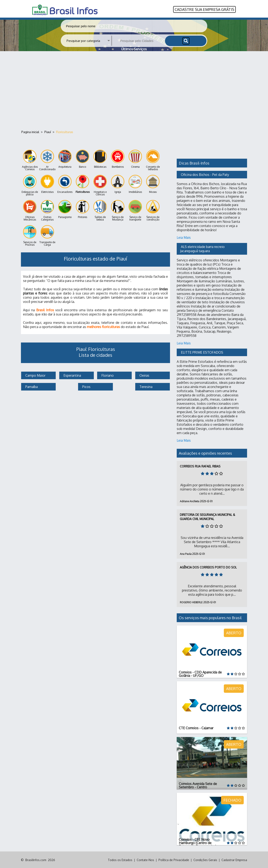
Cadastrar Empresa (234, 860)
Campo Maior (35, 375)
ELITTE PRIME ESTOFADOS (202, 352)
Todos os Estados (120, 860)
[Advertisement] (134, 90)
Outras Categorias (47, 210)
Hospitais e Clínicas (100, 185)
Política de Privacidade (174, 860)
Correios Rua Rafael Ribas (200, 466)
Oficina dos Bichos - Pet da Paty (205, 174)
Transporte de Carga (47, 235)
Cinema (135, 159)
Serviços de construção (153, 210)
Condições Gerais (205, 860)
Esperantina (72, 375)
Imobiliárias (135, 184)
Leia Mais (184, 237)
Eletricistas (47, 184)
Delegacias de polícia (30, 185)
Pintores (82, 209)
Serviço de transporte (135, 210)
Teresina (146, 386)
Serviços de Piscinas (30, 235)
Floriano (107, 375)
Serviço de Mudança (118, 210)
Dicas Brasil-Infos (194, 163)
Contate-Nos (145, 860)
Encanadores (65, 184)
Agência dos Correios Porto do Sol (208, 567)
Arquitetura (65, 159)
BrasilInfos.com (36, 860)
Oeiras (144, 375)
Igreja (118, 184)
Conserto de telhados (153, 160)
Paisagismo (65, 209)
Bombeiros (118, 159)
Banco (82, 159)
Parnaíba (31, 386)
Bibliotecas (100, 159)
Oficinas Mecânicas (30, 210)
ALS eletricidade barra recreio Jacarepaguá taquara (203, 248)
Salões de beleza (100, 210)
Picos (86, 386)
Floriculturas (83, 184)
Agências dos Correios (30, 160)
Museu (153, 184)
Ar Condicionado (47, 160)
